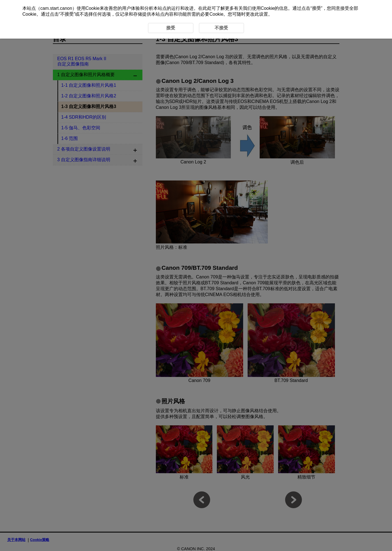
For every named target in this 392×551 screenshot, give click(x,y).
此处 (207, 8)
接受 (316, 8)
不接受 (67, 14)
